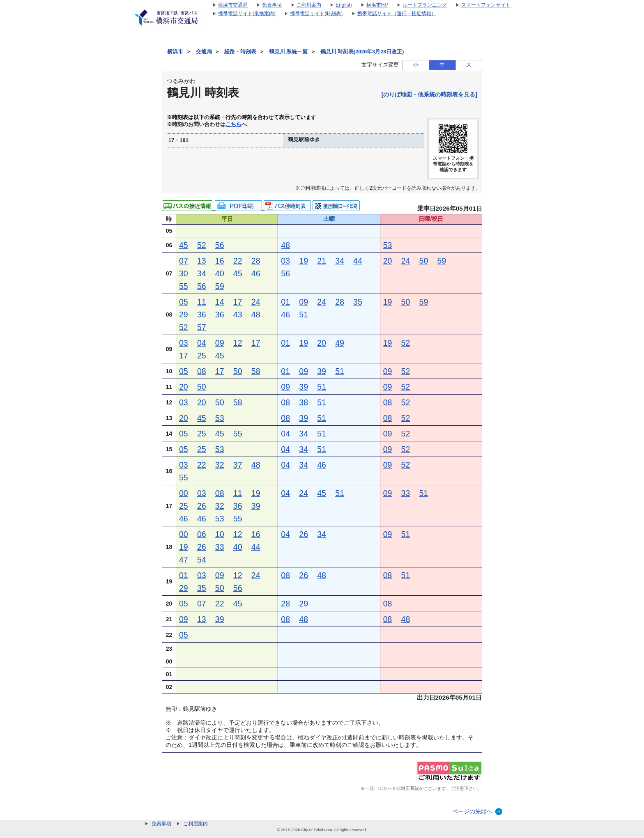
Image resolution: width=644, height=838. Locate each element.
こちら (233, 124)
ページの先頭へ (472, 811)
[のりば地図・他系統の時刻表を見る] (429, 94)
